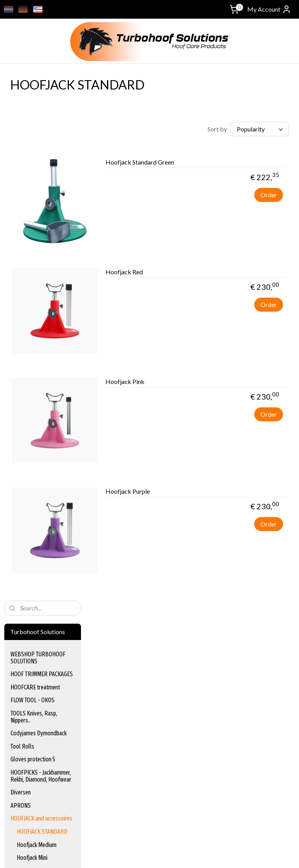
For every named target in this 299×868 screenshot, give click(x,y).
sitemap (180, 854)
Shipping (214, 667)
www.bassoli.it (121, 760)
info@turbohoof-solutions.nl (38, 743)
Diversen (21, 262)
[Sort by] (241, 129)
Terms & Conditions (228, 632)
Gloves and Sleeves (127, 667)
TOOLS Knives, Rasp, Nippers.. (34, 186)
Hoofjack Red (209, 275)
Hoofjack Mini (32, 327)
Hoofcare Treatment (129, 632)
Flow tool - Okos (123, 641)
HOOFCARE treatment (35, 157)
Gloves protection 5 (33, 229)
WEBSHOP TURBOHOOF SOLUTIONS (38, 127)
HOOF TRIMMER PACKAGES (42, 143)
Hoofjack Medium (37, 314)
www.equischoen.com (133, 743)
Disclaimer (216, 641)
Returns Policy (221, 676)
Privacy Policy (220, 650)
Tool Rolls (22, 216)
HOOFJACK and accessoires (41, 288)
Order (269, 198)
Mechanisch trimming (35, 353)
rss (194, 854)
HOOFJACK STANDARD (42, 301)
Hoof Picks (117, 676)
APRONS (21, 275)
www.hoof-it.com (125, 769)
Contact (213, 685)
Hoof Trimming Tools (129, 650)
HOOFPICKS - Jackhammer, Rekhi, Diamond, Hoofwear (41, 245)
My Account (269, 9)
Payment (215, 659)
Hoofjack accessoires (41, 340)
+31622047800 (23, 751)
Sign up (20, 816)
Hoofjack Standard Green (225, 165)
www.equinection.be (132, 751)
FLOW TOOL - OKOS (33, 170)
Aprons (113, 685)
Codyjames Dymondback (39, 203)
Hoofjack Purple (213, 494)
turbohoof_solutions (29, 766)
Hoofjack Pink (210, 385)
